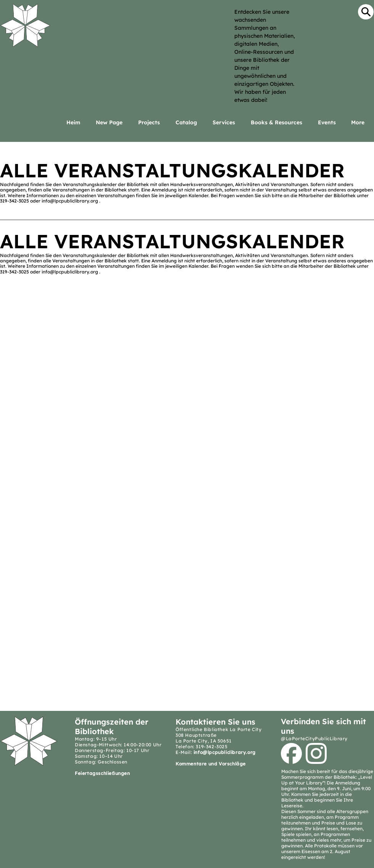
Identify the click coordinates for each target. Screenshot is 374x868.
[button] (226, 122)
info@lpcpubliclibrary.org (70, 201)
